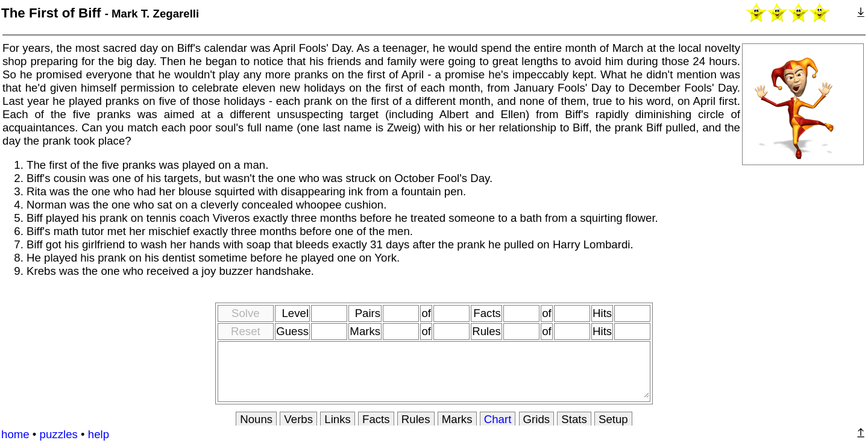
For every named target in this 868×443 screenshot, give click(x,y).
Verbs (298, 419)
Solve (246, 313)
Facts (376, 419)
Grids (537, 419)
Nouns (256, 419)
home (15, 434)
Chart (498, 419)
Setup (613, 419)
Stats (574, 419)
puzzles (59, 434)
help (99, 434)
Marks (457, 419)
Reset (246, 331)
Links (338, 419)
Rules (416, 419)
